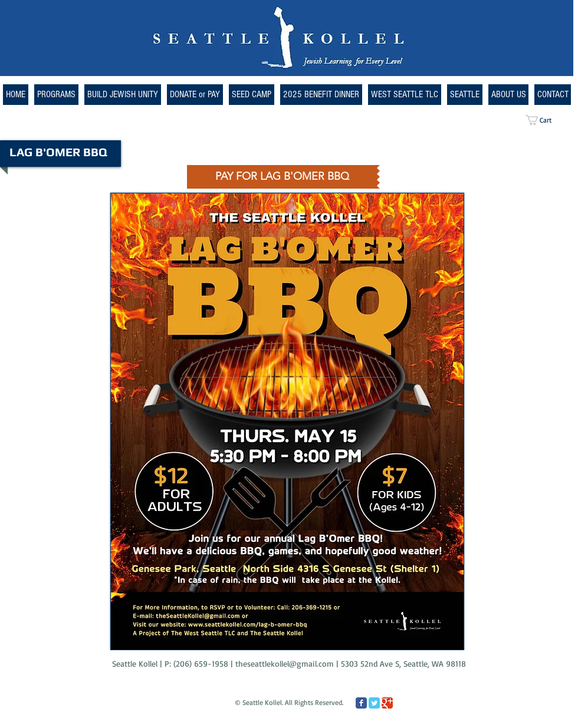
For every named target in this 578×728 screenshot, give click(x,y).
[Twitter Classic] (374, 703)
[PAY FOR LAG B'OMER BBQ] (282, 177)
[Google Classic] (387, 703)
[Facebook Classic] (361, 703)
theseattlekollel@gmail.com (285, 663)
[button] (405, 95)
